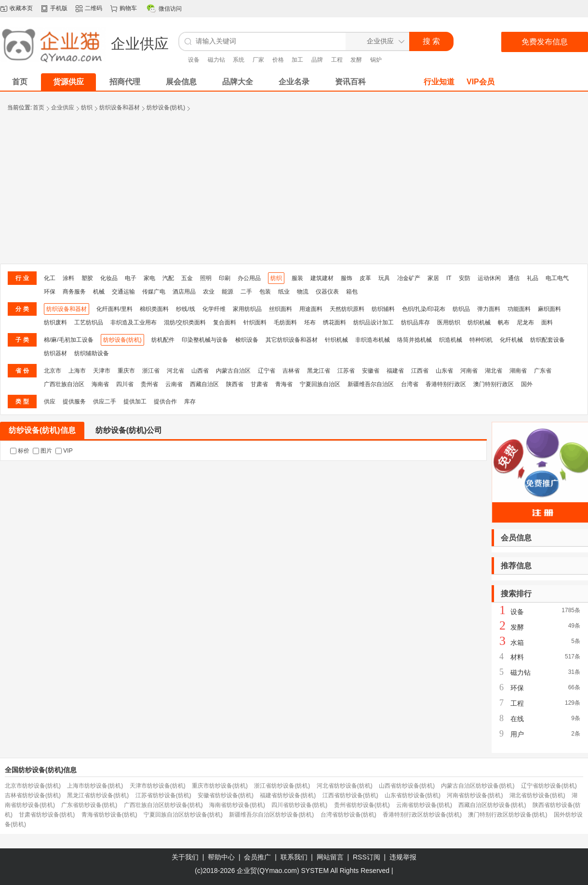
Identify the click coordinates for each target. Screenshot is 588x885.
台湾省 (410, 384)
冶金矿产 (409, 278)
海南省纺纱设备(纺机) (237, 805)
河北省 (175, 371)
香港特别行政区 (446, 384)
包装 (265, 292)
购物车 (128, 8)
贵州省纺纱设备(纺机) (362, 805)
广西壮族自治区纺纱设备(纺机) (163, 805)
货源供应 (68, 82)
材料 (517, 657)
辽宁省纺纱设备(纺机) (549, 786)
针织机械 (336, 340)
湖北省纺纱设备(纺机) (537, 795)
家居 (433, 278)
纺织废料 (55, 322)
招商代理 (125, 82)
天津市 (102, 371)
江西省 (420, 371)
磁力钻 (216, 60)
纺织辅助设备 (92, 353)
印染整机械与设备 (205, 340)
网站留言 (330, 857)
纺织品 (461, 309)
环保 (50, 292)
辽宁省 (267, 371)
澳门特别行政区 (494, 384)
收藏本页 (21, 8)
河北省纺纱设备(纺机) (345, 786)
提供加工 (135, 402)
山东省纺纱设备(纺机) (413, 795)
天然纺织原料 (347, 309)
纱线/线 (185, 309)
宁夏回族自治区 (320, 384)
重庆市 (126, 371)
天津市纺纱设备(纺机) (158, 786)
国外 (527, 384)
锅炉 (376, 60)
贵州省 (149, 384)
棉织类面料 (154, 309)
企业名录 (294, 82)
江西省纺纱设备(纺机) (350, 795)
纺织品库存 (415, 322)
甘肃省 (259, 384)
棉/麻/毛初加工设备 (69, 340)
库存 (190, 402)
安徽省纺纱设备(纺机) (226, 795)
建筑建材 (322, 278)
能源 (227, 292)
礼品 (533, 278)
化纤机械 (511, 340)
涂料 (68, 278)
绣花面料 (334, 322)
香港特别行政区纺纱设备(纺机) (422, 815)
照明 (206, 278)
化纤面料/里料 (114, 309)
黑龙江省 (319, 371)
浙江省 (151, 371)
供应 (50, 402)
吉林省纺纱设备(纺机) (33, 795)
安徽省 (371, 371)
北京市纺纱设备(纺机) (33, 786)
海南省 (100, 384)
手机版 (59, 8)
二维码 (94, 8)
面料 (547, 322)
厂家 (258, 60)
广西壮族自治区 (64, 384)
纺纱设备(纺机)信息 (42, 430)
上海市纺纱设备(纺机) (95, 786)
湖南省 (518, 371)
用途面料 (311, 309)
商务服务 (74, 292)
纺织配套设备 (548, 340)
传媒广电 (154, 292)
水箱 (517, 643)
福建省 (395, 371)
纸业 (284, 292)
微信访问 (170, 9)
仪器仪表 (327, 292)
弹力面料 (489, 309)
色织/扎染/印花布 (424, 309)
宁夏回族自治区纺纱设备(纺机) (183, 815)
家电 (149, 278)
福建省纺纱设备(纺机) (288, 795)
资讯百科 (350, 82)
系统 (239, 60)
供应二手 (105, 402)
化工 (50, 278)
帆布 (504, 322)
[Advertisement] (294, 191)
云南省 (174, 384)
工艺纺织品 (89, 322)
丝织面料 (281, 309)
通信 (514, 278)
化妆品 (109, 278)
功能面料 (519, 309)
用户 (517, 734)
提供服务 (74, 402)
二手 (246, 292)
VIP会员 (481, 82)
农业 (209, 292)
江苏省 (346, 371)
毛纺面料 (285, 322)
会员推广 (257, 857)
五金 (187, 278)
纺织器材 (55, 353)
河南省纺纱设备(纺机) (475, 795)
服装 (297, 278)
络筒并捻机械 (414, 340)
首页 (39, 107)
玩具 (384, 278)
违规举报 (403, 857)
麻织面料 (549, 309)
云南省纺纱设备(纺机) (424, 805)
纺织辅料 (383, 309)
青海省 (284, 384)
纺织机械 (479, 322)
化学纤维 (214, 309)
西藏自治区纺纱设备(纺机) (492, 805)
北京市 (53, 371)
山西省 (200, 371)
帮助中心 (221, 857)
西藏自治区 (204, 384)
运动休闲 (489, 278)
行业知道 (439, 82)
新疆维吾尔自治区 (371, 384)
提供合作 (165, 402)
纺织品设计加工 (374, 322)
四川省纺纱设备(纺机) (299, 805)
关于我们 (185, 857)
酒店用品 (184, 292)
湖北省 (494, 371)
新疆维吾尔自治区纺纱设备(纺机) (271, 815)
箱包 (352, 292)
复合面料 (225, 322)
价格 (278, 60)
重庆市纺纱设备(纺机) (220, 786)
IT (449, 278)
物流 (303, 292)
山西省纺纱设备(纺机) (407, 786)
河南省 (469, 371)
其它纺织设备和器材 (292, 340)
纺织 (87, 107)
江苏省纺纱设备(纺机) (163, 795)
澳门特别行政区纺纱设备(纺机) (508, 815)
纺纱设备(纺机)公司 (129, 430)
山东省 (444, 371)
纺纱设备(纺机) (166, 107)
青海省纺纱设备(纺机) (109, 815)
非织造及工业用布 (134, 322)
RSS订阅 (367, 857)
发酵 (356, 60)
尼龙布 (525, 322)
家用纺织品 (247, 309)
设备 (194, 60)
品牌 (317, 60)
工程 (337, 60)
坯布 (310, 322)
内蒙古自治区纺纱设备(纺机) (478, 786)
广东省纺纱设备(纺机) (89, 805)
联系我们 (294, 857)
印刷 (225, 278)
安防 (465, 278)
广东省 (543, 371)
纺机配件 (163, 340)
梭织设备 (247, 340)
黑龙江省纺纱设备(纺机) (98, 795)
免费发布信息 (545, 42)
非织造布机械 (373, 340)
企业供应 (63, 107)
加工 (297, 60)
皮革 (365, 278)
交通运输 (123, 292)
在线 (517, 719)
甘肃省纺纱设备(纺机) (47, 815)
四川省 (125, 384)
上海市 (77, 371)
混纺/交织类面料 (185, 322)
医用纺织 (449, 322)
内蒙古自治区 (233, 371)
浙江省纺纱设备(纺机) (282, 786)
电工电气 (557, 278)
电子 (131, 278)
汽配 (168, 278)
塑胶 (87, 278)
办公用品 (249, 278)
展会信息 (181, 82)
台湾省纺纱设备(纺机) (348, 815)
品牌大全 (238, 82)
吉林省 (291, 371)
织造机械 (451, 340)
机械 (99, 292)
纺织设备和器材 (120, 107)
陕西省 (235, 384)
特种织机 (481, 340)
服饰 (347, 278)
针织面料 (255, 322)
